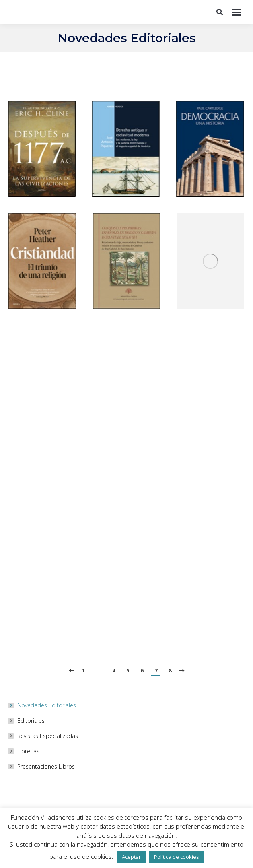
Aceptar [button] (131, 857)
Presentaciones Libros (46, 766)
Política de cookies (177, 857)
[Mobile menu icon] (237, 12)
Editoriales (31, 721)
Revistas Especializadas (48, 736)
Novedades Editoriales (47, 705)
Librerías (28, 751)
